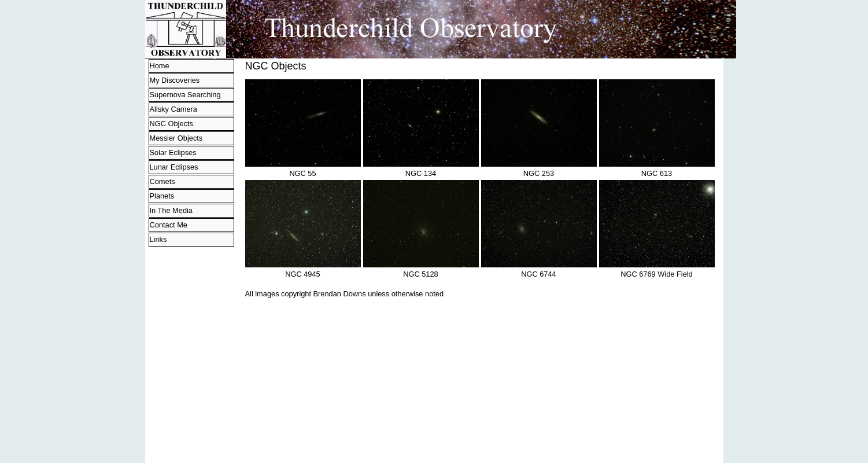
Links (158, 239)
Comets (162, 181)
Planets (162, 196)
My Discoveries (175, 80)
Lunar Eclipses (174, 167)
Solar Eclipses (173, 153)
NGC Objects (171, 124)
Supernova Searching (185, 95)
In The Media (171, 210)
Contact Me (169, 225)
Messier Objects (176, 138)
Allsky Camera (174, 109)
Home (160, 66)
